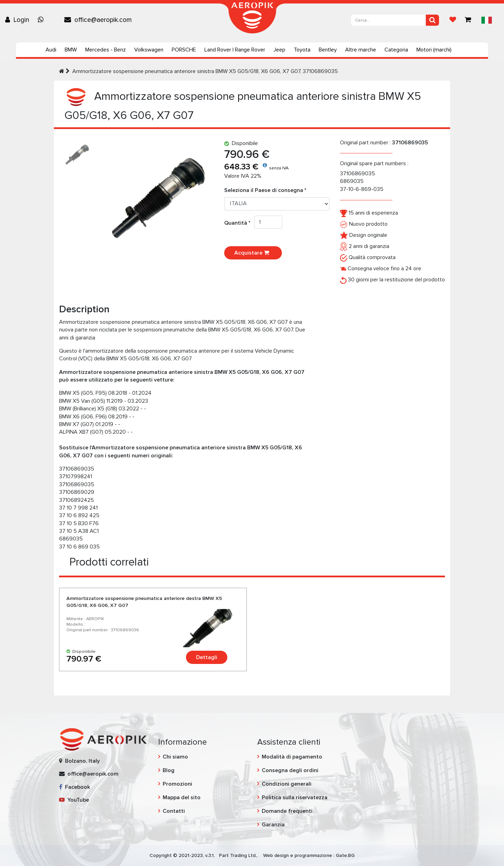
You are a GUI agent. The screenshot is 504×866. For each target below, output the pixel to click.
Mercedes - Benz (105, 50)
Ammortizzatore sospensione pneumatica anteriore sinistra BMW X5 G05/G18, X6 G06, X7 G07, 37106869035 (205, 71)
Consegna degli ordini (290, 770)
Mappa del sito (182, 797)
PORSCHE (184, 50)
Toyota (302, 50)
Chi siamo (175, 757)
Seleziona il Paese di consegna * (265, 190)
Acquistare (253, 253)
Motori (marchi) (434, 50)
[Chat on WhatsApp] (42, 20)
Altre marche (361, 50)
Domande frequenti (287, 811)
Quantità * (239, 223)
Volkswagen (149, 50)
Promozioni (177, 784)
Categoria (396, 50)
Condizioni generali (287, 784)
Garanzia (273, 825)
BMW (71, 50)
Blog (169, 770)
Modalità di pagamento (292, 757)
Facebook (75, 787)
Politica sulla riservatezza (295, 797)
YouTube (74, 800)
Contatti (174, 811)
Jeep (279, 50)
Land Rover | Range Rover (235, 50)
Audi (51, 50)
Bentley (328, 50)
